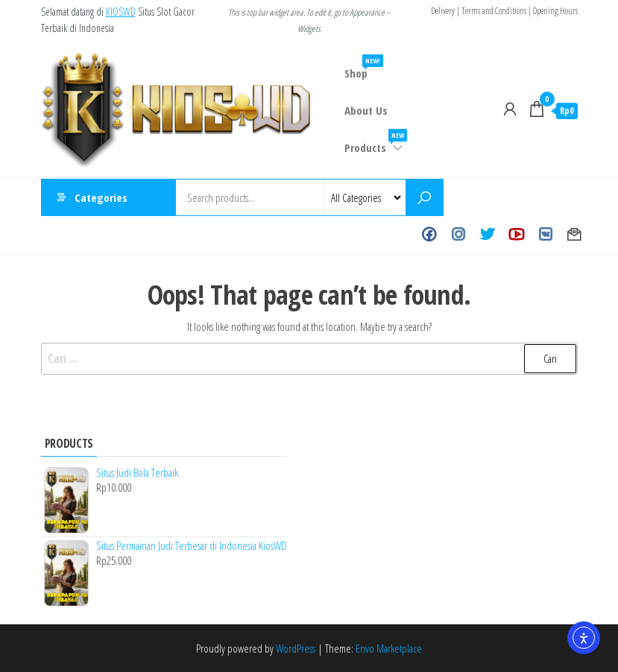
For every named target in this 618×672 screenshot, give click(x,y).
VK (545, 235)
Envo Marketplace (389, 648)
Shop (362, 67)
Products (375, 142)
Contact (574, 235)
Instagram (458, 235)
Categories (101, 197)
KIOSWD (121, 12)
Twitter (487, 235)
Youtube (516, 235)
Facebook (429, 235)
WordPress (296, 648)
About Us (366, 110)
